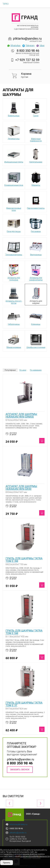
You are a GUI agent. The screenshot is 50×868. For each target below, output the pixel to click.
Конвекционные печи (14, 178)
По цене (23, 370)
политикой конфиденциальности (35, 856)
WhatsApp (14, 45)
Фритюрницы (36, 248)
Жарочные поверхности (36, 133)
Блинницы (36, 318)
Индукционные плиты (14, 155)
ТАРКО (6, 4)
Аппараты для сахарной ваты (36, 272)
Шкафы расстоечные (36, 341)
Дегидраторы (14, 132)
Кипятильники (36, 155)
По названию (36, 370)
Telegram (28, 45)
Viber (40, 45)
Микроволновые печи (14, 203)
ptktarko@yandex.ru (27, 39)
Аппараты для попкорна (14, 272)
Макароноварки (14, 341)
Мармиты (36, 178)
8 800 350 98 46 (28, 51)
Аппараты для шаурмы (36, 295)
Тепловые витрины (14, 248)
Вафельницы (14, 109)
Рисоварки (36, 225)
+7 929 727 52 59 (27, 60)
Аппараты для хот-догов (14, 295)
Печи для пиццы (14, 225)
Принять (7, 863)
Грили (36, 109)
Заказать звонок (20, 770)
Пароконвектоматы (36, 202)
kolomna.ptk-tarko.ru (18, 824)
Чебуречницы (14, 318)
